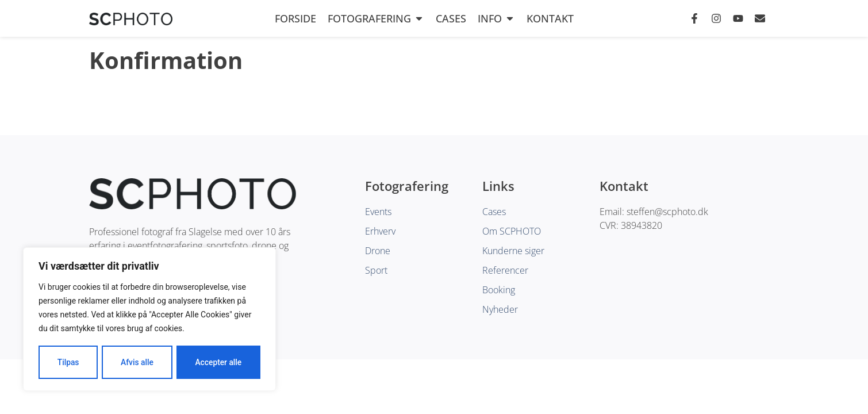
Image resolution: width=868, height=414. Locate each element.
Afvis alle (137, 362)
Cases (451, 18)
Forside (295, 18)
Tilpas (68, 362)
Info (496, 18)
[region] (149, 320)
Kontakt (550, 18)
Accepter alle (218, 362)
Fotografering (376, 18)
